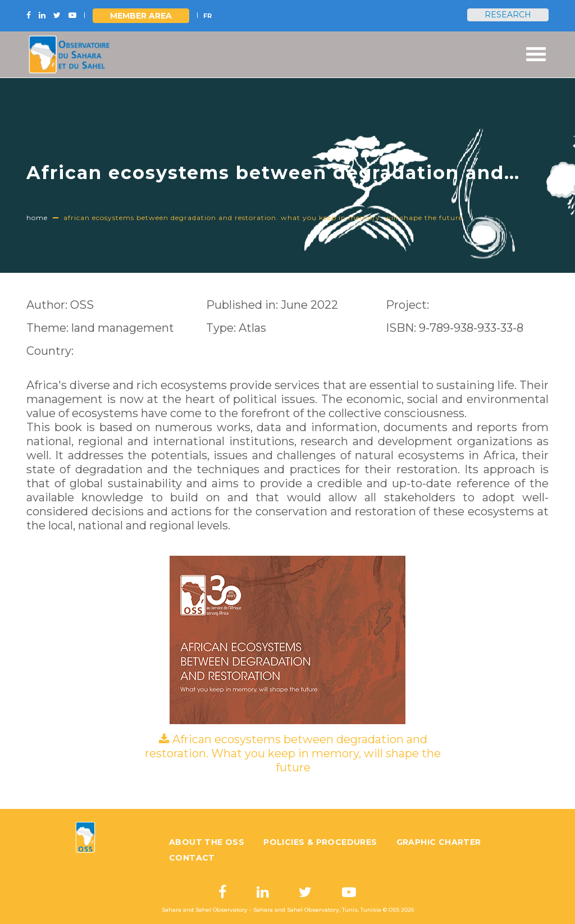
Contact (192, 858)
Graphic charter (439, 842)
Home (37, 218)
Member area (141, 16)
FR (207, 16)
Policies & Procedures (320, 842)
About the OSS (207, 842)
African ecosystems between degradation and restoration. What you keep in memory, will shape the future (293, 753)
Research (508, 15)
